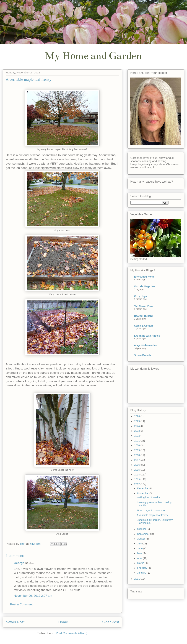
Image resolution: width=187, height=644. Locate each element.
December (143, 488)
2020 (137, 445)
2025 (137, 421)
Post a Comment (21, 604)
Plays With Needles (146, 345)
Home (63, 622)
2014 (137, 475)
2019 (137, 450)
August (141, 539)
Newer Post (15, 622)
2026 (137, 416)
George (19, 563)
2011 (137, 579)
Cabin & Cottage (144, 326)
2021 (137, 441)
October (142, 529)
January (142, 573)
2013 (137, 479)
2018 (137, 455)
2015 (137, 470)
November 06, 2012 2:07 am (33, 596)
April (140, 558)
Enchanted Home (144, 277)
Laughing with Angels (147, 336)
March (141, 563)
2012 (137, 484)
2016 (137, 465)
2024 (137, 426)
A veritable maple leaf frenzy (152, 515)
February (142, 568)
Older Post (110, 622)
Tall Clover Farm (144, 306)
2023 (137, 431)
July (140, 544)
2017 (137, 460)
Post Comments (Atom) (72, 633)
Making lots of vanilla (148, 497)
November (143, 493)
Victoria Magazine (145, 286)
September (144, 534)
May (140, 553)
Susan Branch (142, 355)
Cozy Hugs (141, 296)
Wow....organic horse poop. (152, 510)
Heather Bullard (143, 316)
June (140, 549)
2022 (137, 436)
